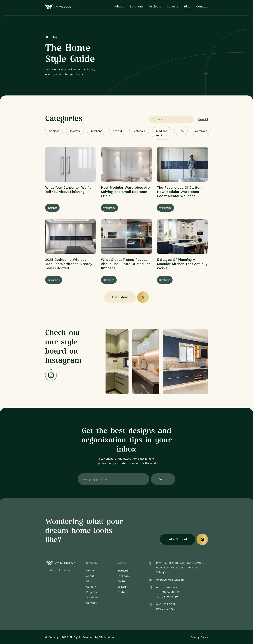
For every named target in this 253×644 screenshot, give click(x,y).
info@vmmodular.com (170, 580)
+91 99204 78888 (168, 592)
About (120, 6)
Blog (187, 6)
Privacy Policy (199, 637)
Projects (155, 6)
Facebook (124, 576)
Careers (173, 6)
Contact (202, 6)
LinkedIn (123, 587)
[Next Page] (126, 297)
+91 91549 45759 (167, 597)
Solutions (137, 6)
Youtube (123, 592)
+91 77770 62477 (167, 587)
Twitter (122, 581)
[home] (59, 7)
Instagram (124, 571)
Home (90, 571)
